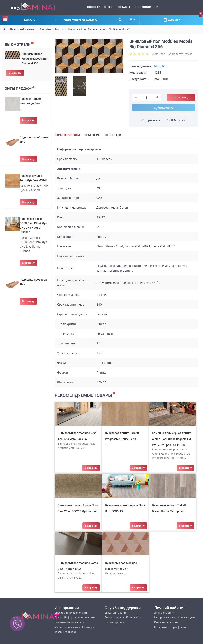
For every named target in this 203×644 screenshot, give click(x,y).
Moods (59, 29)
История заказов (165, 617)
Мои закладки (186, 617)
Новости (94, 7)
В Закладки (176, 120)
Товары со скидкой (66, 632)
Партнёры (88, 627)
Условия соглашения (67, 627)
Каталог (29, 19)
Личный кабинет (165, 613)
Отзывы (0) (113, 135)
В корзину (15, 73)
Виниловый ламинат (23, 29)
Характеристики (67, 135)
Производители (146, 7)
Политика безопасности (69, 622)
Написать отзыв (180, 54)
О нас (108, 7)
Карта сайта (134, 617)
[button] (132, 20)
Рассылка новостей (166, 622)
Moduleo (45, 29)
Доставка (123, 7)
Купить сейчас (164, 108)
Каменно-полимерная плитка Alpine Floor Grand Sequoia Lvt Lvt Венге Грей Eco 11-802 (172, 439)
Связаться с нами (115, 613)
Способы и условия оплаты (71, 613)
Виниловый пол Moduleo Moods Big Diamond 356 (99, 29)
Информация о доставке (79, 617)
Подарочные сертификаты (171, 627)
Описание (92, 135)
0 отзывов (159, 54)
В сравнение (150, 120)
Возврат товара (114, 617)
